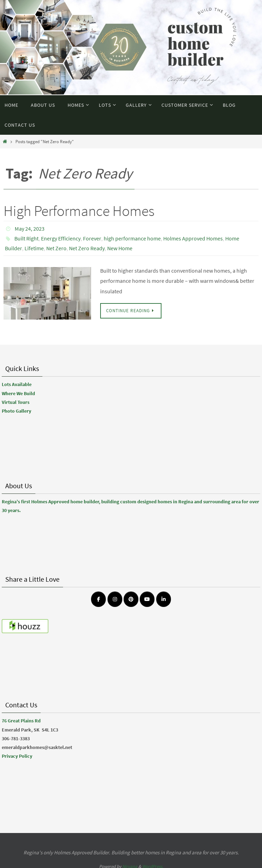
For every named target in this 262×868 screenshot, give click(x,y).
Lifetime (34, 248)
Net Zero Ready (87, 248)
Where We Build (18, 393)
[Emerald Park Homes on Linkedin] (164, 599)
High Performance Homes (79, 211)
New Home (120, 248)
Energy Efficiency (61, 238)
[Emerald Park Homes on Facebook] (98, 599)
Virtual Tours (16, 402)
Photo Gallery (16, 411)
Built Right (26, 238)
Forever (92, 238)
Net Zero (56, 248)
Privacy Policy (17, 756)
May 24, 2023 (30, 229)
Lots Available (17, 384)
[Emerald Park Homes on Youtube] (147, 599)
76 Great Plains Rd (21, 721)
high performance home (132, 238)
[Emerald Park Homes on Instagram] (115, 599)
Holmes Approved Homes (193, 238)
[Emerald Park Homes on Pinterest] (131, 599)
